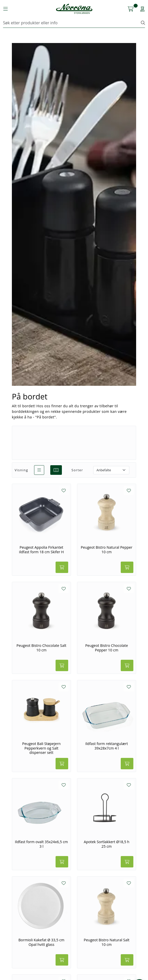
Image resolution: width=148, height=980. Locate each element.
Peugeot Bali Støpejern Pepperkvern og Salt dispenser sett (41, 748)
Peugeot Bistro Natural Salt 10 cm (107, 942)
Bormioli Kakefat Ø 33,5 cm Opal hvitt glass (41, 942)
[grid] (56, 470)
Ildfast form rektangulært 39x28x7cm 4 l (107, 746)
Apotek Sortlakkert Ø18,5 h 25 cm (107, 844)
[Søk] (72, 23)
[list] (39, 470)
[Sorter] (111, 470)
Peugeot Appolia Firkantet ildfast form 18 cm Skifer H (41, 550)
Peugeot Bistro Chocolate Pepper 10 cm (106, 648)
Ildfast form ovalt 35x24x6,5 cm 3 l (41, 844)
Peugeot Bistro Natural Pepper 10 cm (107, 550)
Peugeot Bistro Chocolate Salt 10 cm (41, 648)
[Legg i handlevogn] (62, 567)
